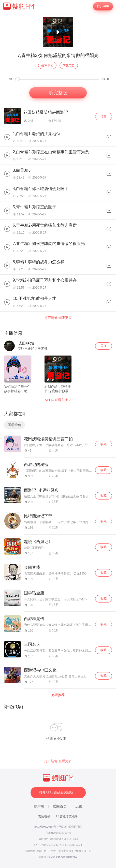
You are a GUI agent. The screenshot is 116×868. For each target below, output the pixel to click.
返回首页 (60, 806)
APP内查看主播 (58, 400)
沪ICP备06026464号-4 (46, 827)
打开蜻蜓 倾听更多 (58, 318)
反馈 (79, 806)
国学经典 (14, 425)
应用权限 (61, 857)
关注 (104, 346)
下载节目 (69, 66)
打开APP (103, 6)
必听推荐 (58, 695)
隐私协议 (72, 857)
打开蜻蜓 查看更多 (58, 761)
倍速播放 (47, 66)
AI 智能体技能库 (67, 816)
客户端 (39, 806)
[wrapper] (58, 440)
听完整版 (58, 93)
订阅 (104, 116)
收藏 (104, 444)
